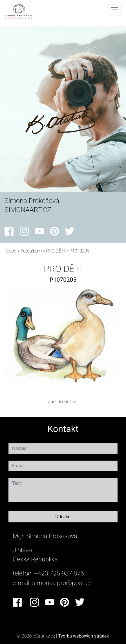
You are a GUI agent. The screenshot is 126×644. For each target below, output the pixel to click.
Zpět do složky (62, 402)
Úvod (11, 251)
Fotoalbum (31, 251)
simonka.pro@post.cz (62, 583)
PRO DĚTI (56, 251)
